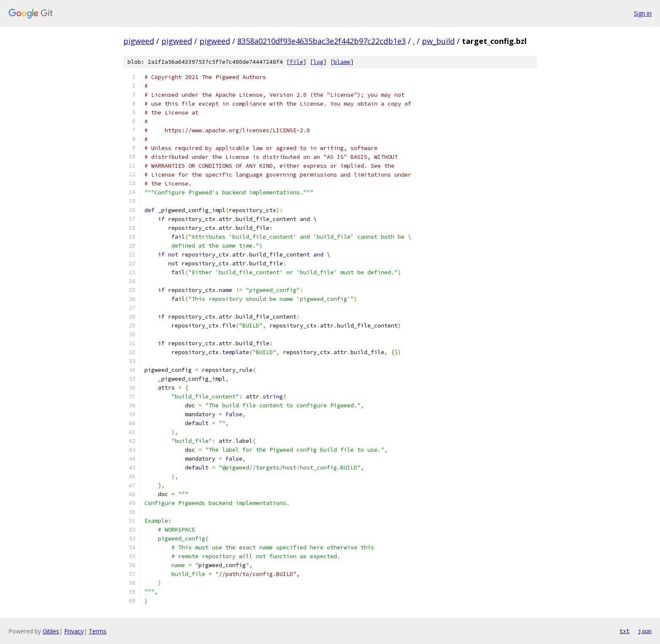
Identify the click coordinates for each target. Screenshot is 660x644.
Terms (98, 631)
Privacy (74, 631)
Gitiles (51, 631)
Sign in (643, 13)
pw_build (438, 41)
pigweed (139, 41)
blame (342, 62)
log (318, 62)
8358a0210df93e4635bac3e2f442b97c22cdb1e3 (322, 41)
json (645, 631)
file (296, 62)
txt (625, 631)
